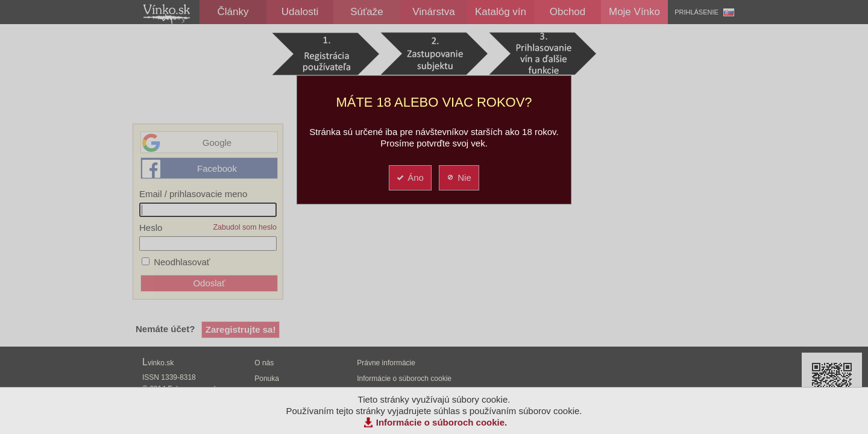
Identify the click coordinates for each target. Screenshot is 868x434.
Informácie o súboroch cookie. (442, 422)
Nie (458, 178)
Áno (410, 178)
